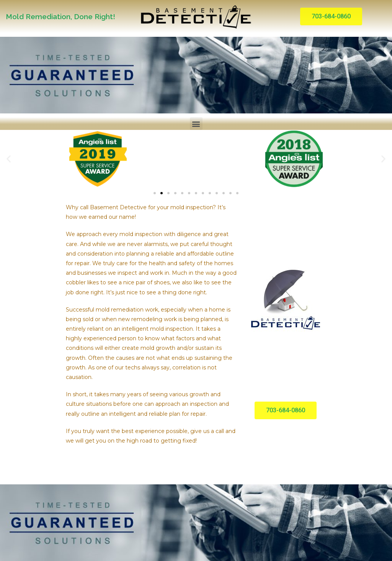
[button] (331, 16)
